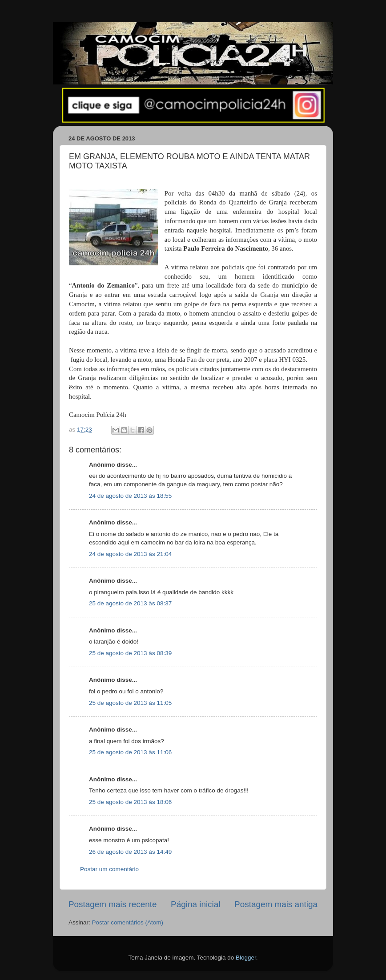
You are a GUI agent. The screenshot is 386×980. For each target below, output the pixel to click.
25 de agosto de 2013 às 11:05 (130, 703)
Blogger (246, 958)
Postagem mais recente (113, 904)
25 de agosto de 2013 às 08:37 (130, 603)
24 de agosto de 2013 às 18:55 (130, 496)
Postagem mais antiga (276, 904)
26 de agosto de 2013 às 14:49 (130, 852)
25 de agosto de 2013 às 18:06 (130, 802)
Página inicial (195, 904)
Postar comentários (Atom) (128, 922)
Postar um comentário (109, 869)
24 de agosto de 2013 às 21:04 (130, 554)
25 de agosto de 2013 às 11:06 (130, 752)
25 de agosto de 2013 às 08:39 (130, 653)
